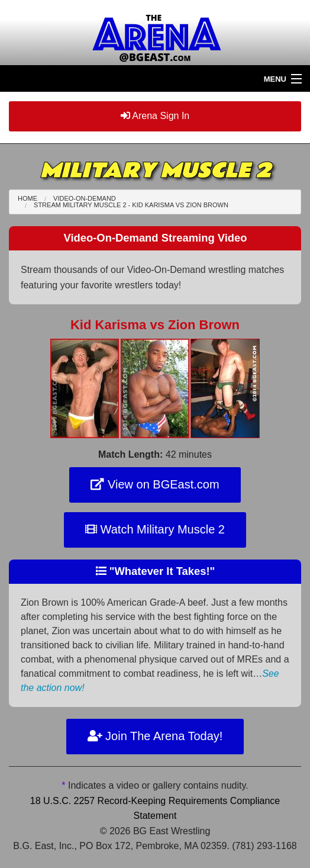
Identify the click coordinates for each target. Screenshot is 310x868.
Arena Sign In (155, 116)
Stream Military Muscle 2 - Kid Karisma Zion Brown (131, 205)
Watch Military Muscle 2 (155, 529)
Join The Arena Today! (155, 736)
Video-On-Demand (85, 198)
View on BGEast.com (155, 484)
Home (28, 198)
